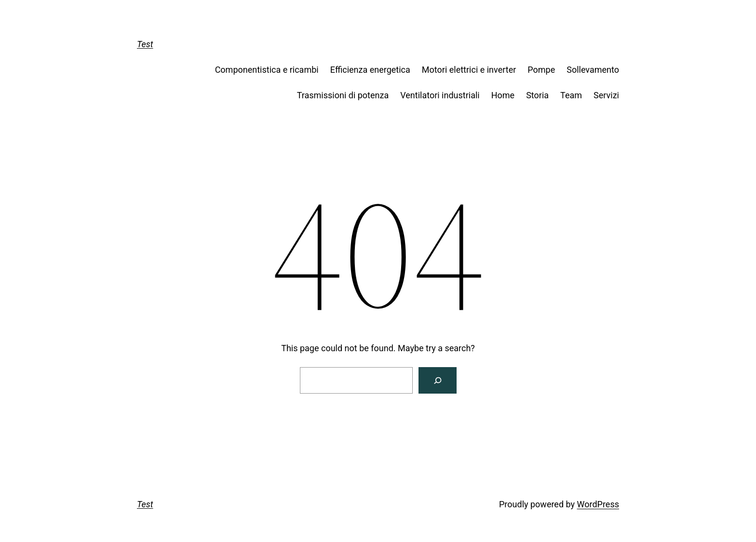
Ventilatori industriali (440, 95)
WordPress (598, 504)
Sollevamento (593, 70)
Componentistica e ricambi (267, 70)
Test (145, 44)
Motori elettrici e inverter (469, 70)
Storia (537, 95)
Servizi (606, 95)
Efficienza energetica (370, 70)
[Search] (438, 380)
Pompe (541, 70)
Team (571, 95)
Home (503, 95)
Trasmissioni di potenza (343, 95)
